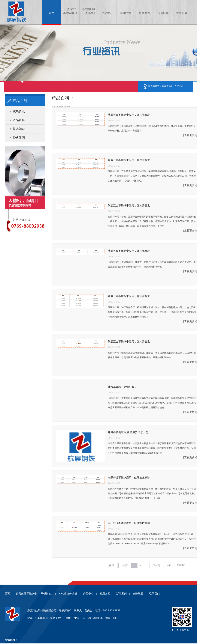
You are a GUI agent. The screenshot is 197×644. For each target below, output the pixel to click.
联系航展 (182, 13)
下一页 (156, 565)
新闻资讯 (166, 86)
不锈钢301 (89, 11)
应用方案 (126, 13)
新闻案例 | (123, 594)
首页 (52, 13)
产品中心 (107, 13)
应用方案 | (106, 594)
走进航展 (163, 13)
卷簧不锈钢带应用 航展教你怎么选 (128, 432)
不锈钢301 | (48, 594)
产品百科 (179, 86)
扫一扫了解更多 (180, 630)
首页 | (9, 594)
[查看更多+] (190, 135)
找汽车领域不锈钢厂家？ (122, 387)
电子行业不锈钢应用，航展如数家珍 (129, 478)
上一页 (124, 565)
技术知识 (19, 129)
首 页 (112, 565)
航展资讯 (19, 111)
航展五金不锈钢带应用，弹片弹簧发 (129, 115)
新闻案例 (144, 13)
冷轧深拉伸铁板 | (69, 594)
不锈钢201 (70, 11)
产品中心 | (90, 594)
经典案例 (19, 138)
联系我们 (154, 594)
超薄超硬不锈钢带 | (28, 594)
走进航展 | (139, 594)
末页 (169, 565)
